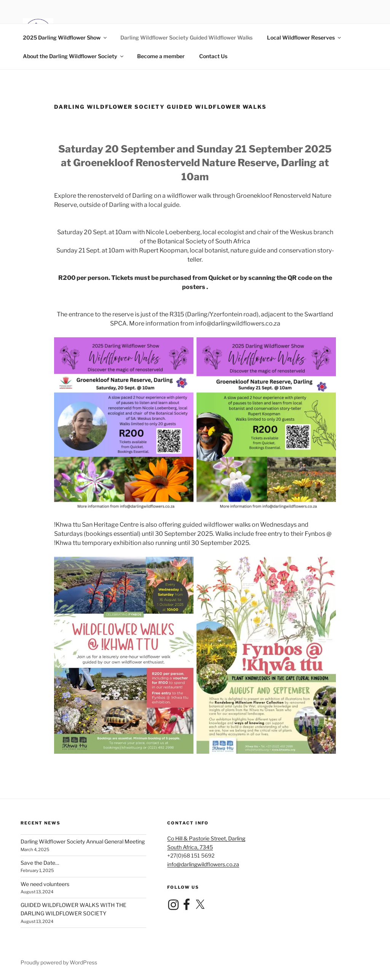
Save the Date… (40, 863)
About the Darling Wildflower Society (74, 56)
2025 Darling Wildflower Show (65, 37)
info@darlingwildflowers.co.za (203, 864)
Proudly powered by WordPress (59, 962)
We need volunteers (45, 884)
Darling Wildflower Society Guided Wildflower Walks (186, 37)
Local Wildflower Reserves (304, 37)
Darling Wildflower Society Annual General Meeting (83, 841)
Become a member (161, 56)
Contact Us (213, 56)
